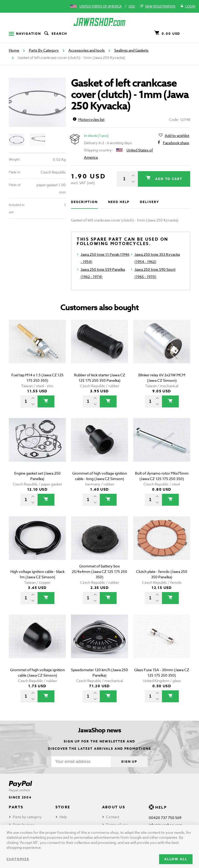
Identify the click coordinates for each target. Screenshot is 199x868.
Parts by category (27, 817)
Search (55, 34)
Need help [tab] (119, 202)
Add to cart (168, 179)
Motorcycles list (89, 119)
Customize (18, 859)
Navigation (25, 34)
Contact (113, 817)
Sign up (129, 762)
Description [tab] (84, 202)
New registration (158, 6)
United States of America (100, 6)
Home (14, 50)
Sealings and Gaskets (131, 50)
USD (132, 6)
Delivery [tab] (149, 202)
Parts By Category (44, 50)
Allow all (176, 859)
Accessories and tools (87, 50)
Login (188, 6)
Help (63, 817)
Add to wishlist (177, 136)
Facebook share (176, 143)
